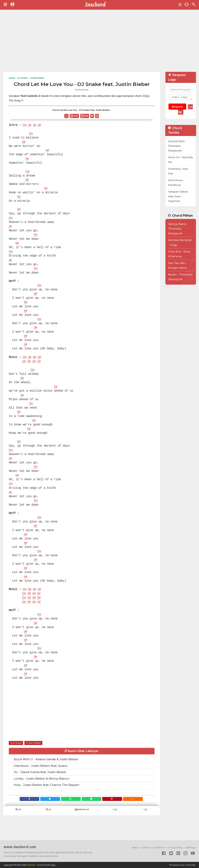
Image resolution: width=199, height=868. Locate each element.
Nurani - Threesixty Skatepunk (180, 277)
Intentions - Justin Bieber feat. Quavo (41, 778)
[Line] (93, 812)
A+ (18, 823)
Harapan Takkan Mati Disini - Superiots (178, 196)
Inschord (31, 865)
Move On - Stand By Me (180, 160)
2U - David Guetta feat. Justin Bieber (40, 784)
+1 (115, 823)
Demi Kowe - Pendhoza (176, 183)
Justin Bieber (37, 755)
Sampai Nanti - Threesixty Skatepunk (177, 146)
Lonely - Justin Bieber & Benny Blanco (41, 791)
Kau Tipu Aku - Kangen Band (178, 265)
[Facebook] (24, 812)
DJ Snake (18, 755)
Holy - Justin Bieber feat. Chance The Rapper (47, 797)
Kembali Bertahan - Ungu (180, 243)
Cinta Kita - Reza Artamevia (179, 254)
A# (11, 229)
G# (37, 125)
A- (48, 823)
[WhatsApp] (70, 812)
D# (31, 125)
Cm (25, 125)
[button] (138, 812)
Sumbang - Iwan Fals (178, 171)
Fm (36, 237)
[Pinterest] (116, 812)
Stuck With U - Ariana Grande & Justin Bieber (46, 771)
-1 (145, 823)
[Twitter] (47, 812)
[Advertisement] (99, 42)
